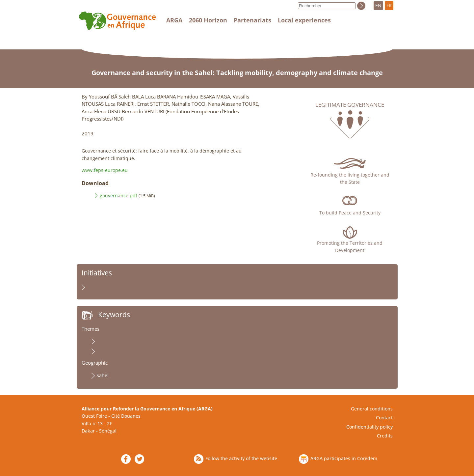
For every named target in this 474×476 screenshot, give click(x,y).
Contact (384, 418)
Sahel (103, 375)
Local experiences (304, 20)
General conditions (372, 409)
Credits (385, 436)
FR (389, 5)
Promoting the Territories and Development (350, 247)
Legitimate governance (350, 105)
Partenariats (252, 20)
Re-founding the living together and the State (350, 178)
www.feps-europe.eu (105, 170)
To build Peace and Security (350, 213)
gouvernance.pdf (118, 196)
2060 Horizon (208, 20)
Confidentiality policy (369, 427)
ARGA (174, 20)
